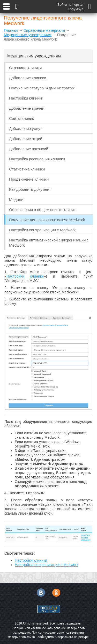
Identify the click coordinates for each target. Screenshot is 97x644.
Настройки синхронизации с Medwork (42, 230)
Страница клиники (25, 68)
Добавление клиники (28, 78)
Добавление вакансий (29, 149)
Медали (16, 199)
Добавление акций (26, 139)
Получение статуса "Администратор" (42, 88)
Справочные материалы (44, 30)
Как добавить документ (30, 189)
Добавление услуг (25, 129)
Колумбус (76, 9)
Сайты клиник (21, 118)
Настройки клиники (26, 98)
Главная (11, 30)
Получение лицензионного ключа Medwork (47, 220)
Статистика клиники (27, 169)
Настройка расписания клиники (37, 159)
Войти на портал (70, 5)
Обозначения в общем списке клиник (42, 210)
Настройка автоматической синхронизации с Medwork (49, 243)
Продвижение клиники (29, 179)
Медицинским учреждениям (28, 35)
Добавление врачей (27, 108)
